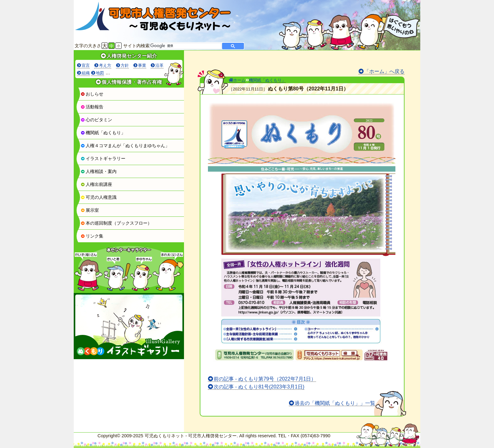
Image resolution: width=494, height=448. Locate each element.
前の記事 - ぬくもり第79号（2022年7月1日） (265, 379)
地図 (100, 73)
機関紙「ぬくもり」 (103, 133)
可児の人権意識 (99, 197)
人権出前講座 (96, 184)
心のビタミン (96, 120)
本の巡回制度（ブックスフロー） (116, 223)
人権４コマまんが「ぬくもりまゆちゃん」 (125, 146)
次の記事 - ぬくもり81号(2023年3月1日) (259, 387)
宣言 (86, 65)
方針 (125, 65)
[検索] (185, 46)
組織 (86, 73)
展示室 (90, 210)
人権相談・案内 (99, 171)
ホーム (237, 80)
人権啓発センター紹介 (132, 56)
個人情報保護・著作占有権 (132, 82)
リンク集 (92, 236)
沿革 (159, 65)
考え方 (105, 65)
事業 (142, 65)
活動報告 (92, 107)
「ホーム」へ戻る (384, 71)
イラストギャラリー (103, 158)
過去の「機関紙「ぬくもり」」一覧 (335, 403)
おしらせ (92, 94)
